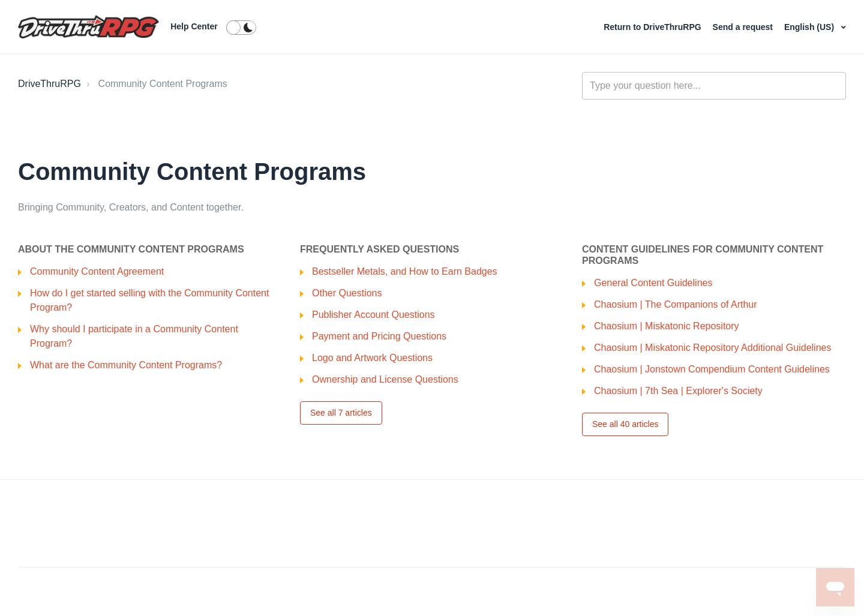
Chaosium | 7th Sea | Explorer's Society (678, 391)
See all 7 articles (341, 413)
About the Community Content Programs (131, 249)
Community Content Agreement (97, 271)
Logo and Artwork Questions (372, 358)
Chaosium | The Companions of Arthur (676, 304)
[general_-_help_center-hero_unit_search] (714, 86)
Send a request (744, 27)
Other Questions (347, 293)
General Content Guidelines (653, 283)
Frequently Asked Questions (379, 249)
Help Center (194, 26)
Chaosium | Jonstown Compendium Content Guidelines (712, 369)
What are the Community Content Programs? (126, 365)
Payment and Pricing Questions (379, 336)
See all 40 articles (625, 424)
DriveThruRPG (49, 84)
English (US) (810, 27)
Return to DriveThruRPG (653, 27)
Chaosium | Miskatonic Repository (667, 326)
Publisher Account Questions (373, 315)
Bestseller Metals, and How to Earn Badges (405, 271)
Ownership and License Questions (385, 379)
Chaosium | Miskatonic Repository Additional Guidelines (712, 348)
